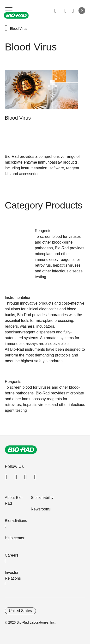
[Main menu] (9, 7)
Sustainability (42, 498)
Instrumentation (18, 297)
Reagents (43, 231)
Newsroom (40, 509)
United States (20, 611)
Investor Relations (13, 575)
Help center (15, 538)
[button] (6, 28)
